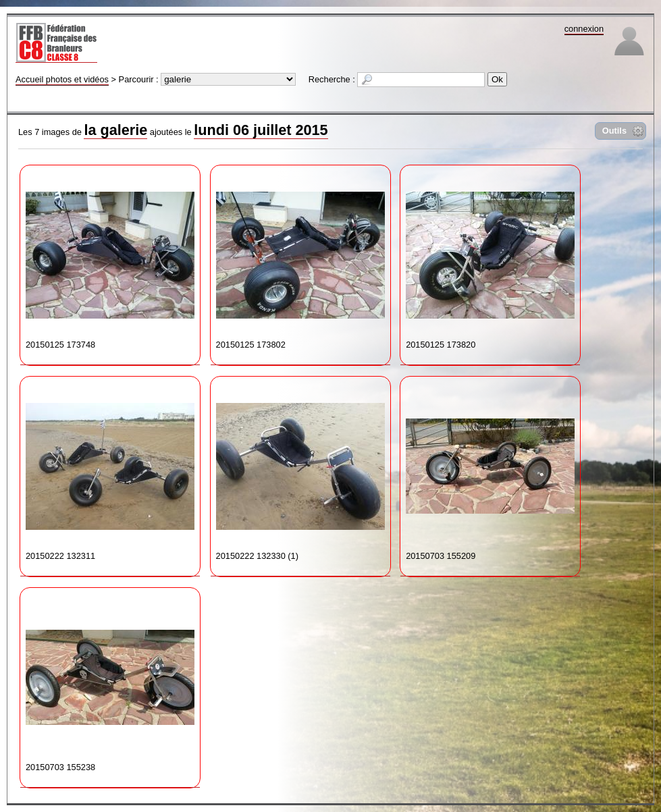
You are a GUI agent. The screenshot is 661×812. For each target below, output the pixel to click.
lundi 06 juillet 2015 (261, 130)
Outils (614, 131)
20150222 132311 (110, 471)
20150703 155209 (490, 471)
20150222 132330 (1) (300, 471)
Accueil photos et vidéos (62, 79)
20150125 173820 (490, 260)
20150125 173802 (300, 260)
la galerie (115, 130)
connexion (584, 29)
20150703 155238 (110, 683)
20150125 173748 (110, 260)
